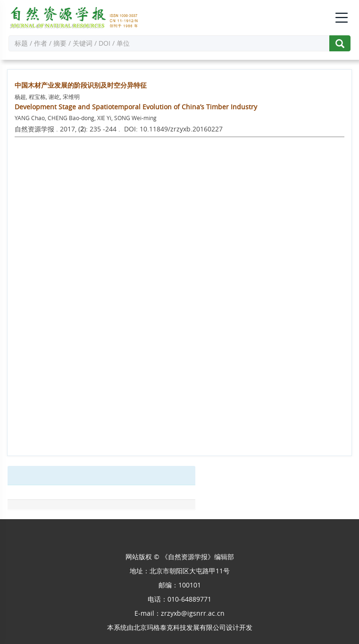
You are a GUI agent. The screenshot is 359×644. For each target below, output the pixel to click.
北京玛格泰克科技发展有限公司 (180, 627)
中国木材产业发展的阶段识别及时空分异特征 (81, 85)
